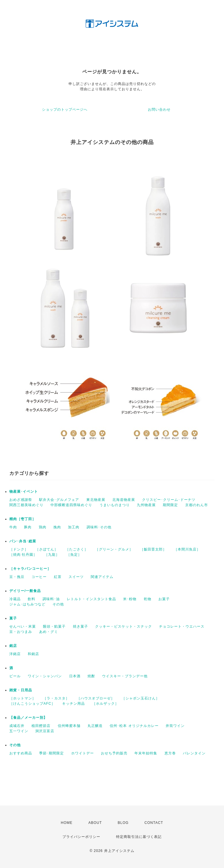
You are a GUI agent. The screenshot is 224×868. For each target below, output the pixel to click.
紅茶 (58, 577)
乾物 (148, 599)
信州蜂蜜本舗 (69, 726)
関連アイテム (102, 577)
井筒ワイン (175, 726)
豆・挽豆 (17, 577)
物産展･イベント (24, 492)
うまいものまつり (115, 505)
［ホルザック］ (105, 704)
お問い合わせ (159, 110)
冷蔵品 (15, 599)
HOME (67, 823)
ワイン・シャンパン (45, 676)
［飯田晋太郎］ (153, 549)
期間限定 (170, 505)
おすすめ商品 (21, 753)
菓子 (13, 618)
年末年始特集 (146, 753)
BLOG (123, 823)
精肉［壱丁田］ (23, 519)
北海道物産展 (124, 500)
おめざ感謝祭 (21, 500)
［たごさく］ (77, 549)
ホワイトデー (83, 753)
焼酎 (91, 676)
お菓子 (164, 599)
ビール (15, 676)
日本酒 (75, 676)
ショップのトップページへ (65, 110)
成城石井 (17, 726)
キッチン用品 (73, 704)
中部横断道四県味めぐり (71, 505)
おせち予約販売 (114, 753)
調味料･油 (51, 599)
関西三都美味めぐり (26, 505)
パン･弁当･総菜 (23, 541)
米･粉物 (130, 599)
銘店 (13, 646)
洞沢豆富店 (45, 731)
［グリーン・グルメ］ (114, 549)
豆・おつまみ (21, 632)
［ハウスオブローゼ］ (96, 698)
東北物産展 (96, 500)
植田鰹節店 (41, 726)
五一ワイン (19, 731)
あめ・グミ (49, 632)
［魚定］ (74, 555)
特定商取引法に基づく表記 (139, 837)
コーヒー (39, 577)
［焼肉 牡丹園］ (23, 555)
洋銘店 (15, 654)
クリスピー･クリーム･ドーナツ (169, 500)
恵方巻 (170, 753)
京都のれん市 (197, 505)
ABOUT (95, 823)
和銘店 (33, 654)
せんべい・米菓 (23, 626)
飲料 (32, 599)
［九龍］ (52, 555)
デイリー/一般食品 (25, 591)
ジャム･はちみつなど (27, 604)
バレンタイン (194, 753)
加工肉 (74, 527)
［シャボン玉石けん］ (141, 698)
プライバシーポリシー (81, 837)
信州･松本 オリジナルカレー (134, 726)
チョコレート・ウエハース (182, 626)
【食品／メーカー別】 (28, 718)
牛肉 (13, 527)
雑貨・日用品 (21, 690)
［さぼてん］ (47, 549)
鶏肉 (43, 527)
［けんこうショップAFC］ (32, 704)
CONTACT (154, 823)
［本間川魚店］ (187, 549)
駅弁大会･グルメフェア (59, 500)
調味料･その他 (99, 527)
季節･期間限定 (51, 753)
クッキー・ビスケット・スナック (124, 626)
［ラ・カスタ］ (56, 698)
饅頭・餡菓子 (54, 626)
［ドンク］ (19, 549)
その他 (58, 604)
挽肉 (57, 527)
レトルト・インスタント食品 (91, 599)
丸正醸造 (95, 726)
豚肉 (28, 527)
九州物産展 (146, 505)
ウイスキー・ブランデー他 (125, 676)
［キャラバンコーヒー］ (30, 569)
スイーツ (76, 577)
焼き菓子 (80, 626)
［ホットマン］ (23, 698)
